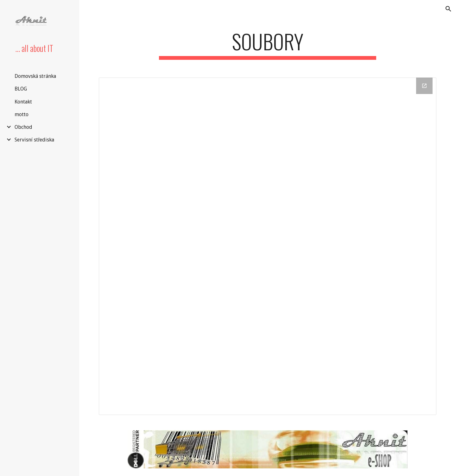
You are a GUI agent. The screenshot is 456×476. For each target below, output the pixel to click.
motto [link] (22, 114)
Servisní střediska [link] (34, 140)
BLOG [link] (21, 89)
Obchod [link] (23, 127)
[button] (448, 9)
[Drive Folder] (268, 246)
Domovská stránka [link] (35, 76)
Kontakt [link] (23, 102)
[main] (268, 44)
